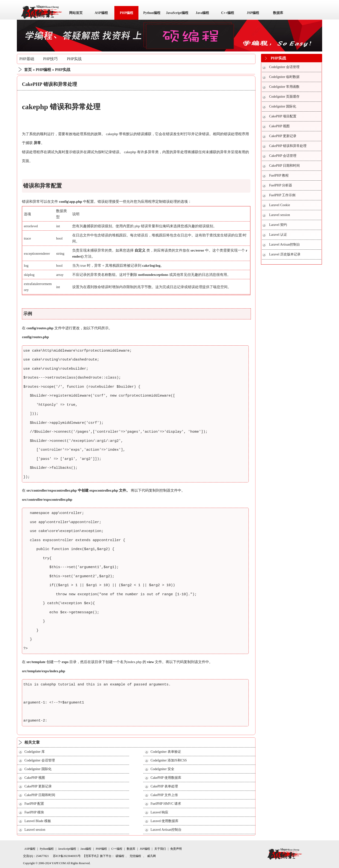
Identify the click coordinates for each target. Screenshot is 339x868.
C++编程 (228, 13)
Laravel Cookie (280, 205)
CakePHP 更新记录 (38, 786)
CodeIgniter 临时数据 (284, 77)
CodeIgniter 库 (34, 752)
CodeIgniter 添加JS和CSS (169, 760)
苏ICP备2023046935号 (67, 856)
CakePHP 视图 (35, 778)
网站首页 (76, 13)
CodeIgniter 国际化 (38, 769)
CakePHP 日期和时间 (40, 795)
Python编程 (152, 13)
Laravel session (35, 830)
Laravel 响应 (159, 812)
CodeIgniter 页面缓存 (284, 97)
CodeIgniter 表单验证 (166, 752)
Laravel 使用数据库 (164, 821)
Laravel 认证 (278, 235)
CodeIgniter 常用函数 (284, 87)
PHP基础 (27, 59)
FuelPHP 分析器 (281, 185)
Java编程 (202, 13)
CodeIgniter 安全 (162, 769)
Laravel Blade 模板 (38, 821)
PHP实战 (74, 59)
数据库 (278, 13)
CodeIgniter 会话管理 (39, 760)
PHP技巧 (50, 59)
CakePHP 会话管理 (283, 156)
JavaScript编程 (177, 13)
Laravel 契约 (278, 225)
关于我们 (160, 849)
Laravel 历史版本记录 (285, 254)
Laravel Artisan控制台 (166, 830)
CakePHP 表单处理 (164, 786)
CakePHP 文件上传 (164, 795)
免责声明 (176, 849)
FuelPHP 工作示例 (282, 195)
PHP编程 (126, 13)
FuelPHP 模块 (34, 812)
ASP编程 (101, 13)
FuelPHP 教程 (279, 175)
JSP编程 (253, 13)
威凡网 (151, 856)
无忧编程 (135, 856)
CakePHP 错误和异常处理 (288, 146)
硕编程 (120, 856)
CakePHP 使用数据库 (166, 778)
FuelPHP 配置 (34, 804)
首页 (28, 70)
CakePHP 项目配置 (283, 116)
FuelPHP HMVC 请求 (166, 804)
